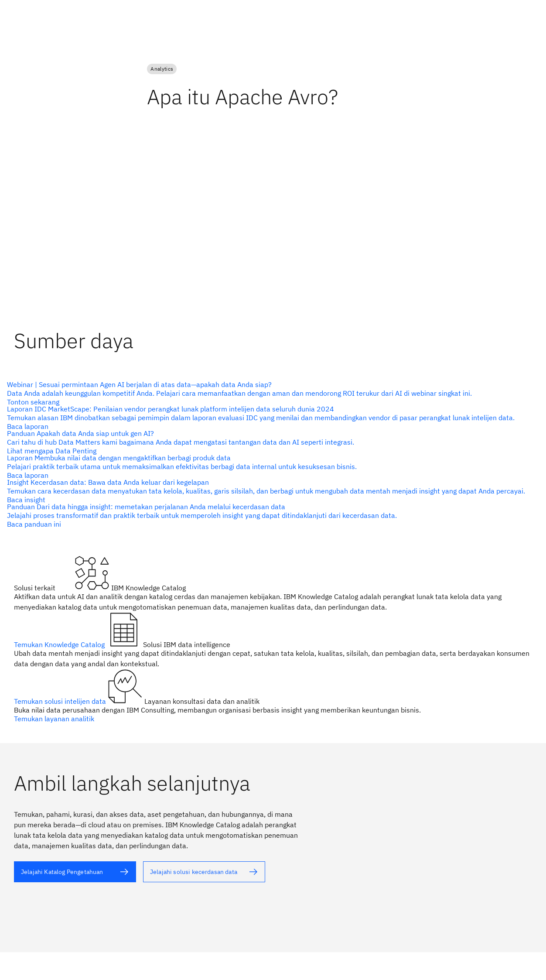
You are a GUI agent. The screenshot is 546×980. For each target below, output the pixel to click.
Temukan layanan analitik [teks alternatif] (54, 719)
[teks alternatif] (270, 393)
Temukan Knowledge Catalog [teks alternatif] (60, 644)
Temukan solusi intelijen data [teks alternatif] (61, 701)
